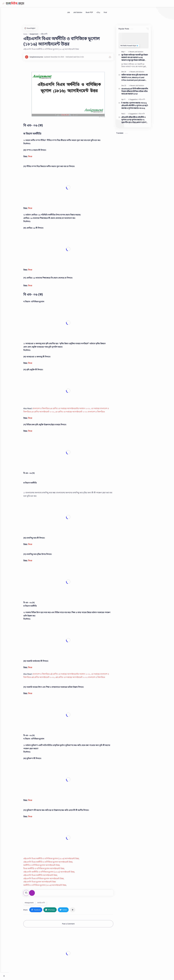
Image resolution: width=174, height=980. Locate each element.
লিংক (34, 158)
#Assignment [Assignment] (33, 904)
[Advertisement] (73, 954)
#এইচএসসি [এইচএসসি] (46, 904)
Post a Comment (73, 925)
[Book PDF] (94, 14)
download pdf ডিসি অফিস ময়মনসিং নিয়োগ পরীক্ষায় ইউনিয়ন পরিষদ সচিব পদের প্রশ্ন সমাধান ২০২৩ (139, 93)
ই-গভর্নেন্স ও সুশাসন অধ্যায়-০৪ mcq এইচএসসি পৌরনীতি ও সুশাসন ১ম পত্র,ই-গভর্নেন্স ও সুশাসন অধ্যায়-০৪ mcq (139, 107)
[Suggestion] (138, 101)
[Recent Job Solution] (141, 53)
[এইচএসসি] (146, 101)
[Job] (73, 14)
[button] (40, 911)
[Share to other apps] (77, 911)
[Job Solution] (82, 14)
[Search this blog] (48, 4)
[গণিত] (103, 14)
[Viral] (110, 14)
